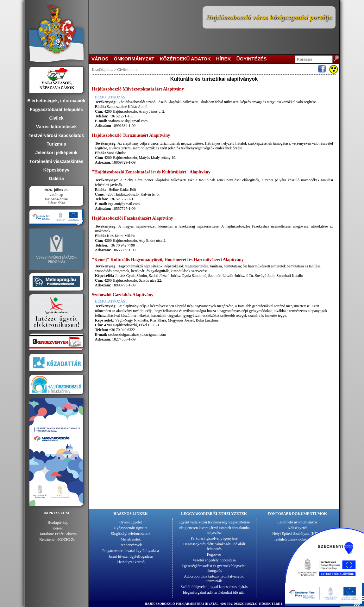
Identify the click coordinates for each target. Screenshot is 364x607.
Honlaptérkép (58, 523)
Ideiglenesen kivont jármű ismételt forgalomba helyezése (214, 530)
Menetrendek (131, 539)
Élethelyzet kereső (131, 562)
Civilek (123, 70)
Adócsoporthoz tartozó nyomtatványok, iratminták (214, 579)
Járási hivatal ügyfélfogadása (131, 556)
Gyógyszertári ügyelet (131, 528)
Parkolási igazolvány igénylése (214, 538)
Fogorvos (214, 554)
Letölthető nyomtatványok (297, 522)
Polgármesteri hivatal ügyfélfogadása (131, 551)
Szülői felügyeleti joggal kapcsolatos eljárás (214, 587)
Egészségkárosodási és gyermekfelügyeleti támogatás (214, 568)
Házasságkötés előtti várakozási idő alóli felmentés (214, 546)
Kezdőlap (99, 70)
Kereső (58, 528)
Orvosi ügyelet (131, 522)
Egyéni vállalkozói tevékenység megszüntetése (214, 522)
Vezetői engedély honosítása (214, 560)
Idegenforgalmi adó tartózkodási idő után (214, 592)
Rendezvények (131, 545)
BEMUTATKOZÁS (110, 97)
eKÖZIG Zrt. (67, 540)
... (112, 70)
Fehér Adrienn (66, 534)
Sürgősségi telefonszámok (131, 534)
